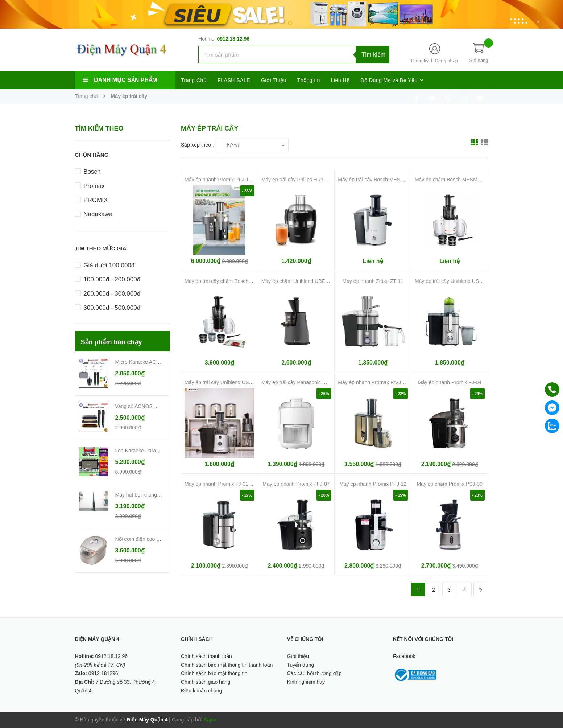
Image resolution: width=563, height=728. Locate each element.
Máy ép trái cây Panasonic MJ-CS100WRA (310, 382)
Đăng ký (420, 61)
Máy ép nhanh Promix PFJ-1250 (221, 180)
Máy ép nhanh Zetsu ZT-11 (373, 281)
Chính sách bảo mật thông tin (214, 673)
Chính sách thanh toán (206, 656)
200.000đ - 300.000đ (108, 294)
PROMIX (92, 200)
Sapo (210, 720)
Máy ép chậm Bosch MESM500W (453, 180)
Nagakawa (94, 214)
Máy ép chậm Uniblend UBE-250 (298, 281)
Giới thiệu (298, 656)
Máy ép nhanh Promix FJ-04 (450, 382)
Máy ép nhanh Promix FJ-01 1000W (225, 484)
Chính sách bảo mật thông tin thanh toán (227, 665)
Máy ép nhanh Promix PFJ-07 (296, 484)
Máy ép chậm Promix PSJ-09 (450, 484)
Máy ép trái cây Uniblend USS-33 (452, 281)
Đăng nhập (446, 61)
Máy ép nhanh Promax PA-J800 (374, 382)
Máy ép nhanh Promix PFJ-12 (373, 484)
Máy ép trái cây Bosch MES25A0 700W (382, 180)
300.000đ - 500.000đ (108, 308)
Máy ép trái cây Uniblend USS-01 (222, 382)
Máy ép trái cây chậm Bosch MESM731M (231, 281)
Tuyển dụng (301, 665)
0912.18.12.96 (233, 39)
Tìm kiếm (373, 55)
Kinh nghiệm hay (306, 682)
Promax (90, 186)
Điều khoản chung (201, 691)
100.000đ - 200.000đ (108, 279)
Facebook (404, 656)
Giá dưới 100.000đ (105, 265)
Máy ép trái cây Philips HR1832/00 (300, 180)
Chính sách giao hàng (206, 682)
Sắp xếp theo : (197, 145)
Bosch (88, 172)
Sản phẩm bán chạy (111, 342)
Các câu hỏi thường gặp (314, 673)
